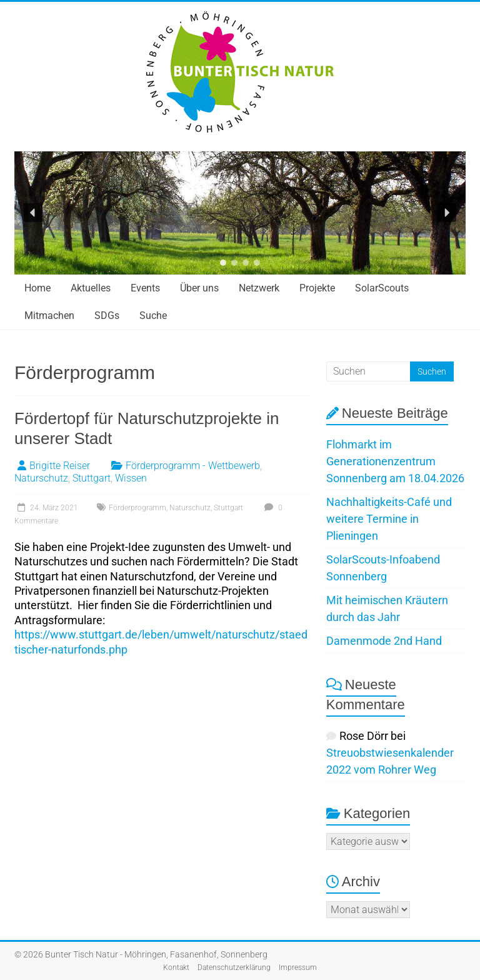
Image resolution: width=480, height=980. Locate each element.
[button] (33, 213)
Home (37, 288)
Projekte (317, 288)
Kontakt (176, 967)
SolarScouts (382, 288)
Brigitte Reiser (60, 466)
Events (145, 288)
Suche (153, 316)
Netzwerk (259, 288)
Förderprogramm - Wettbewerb (193, 466)
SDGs (107, 316)
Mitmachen (49, 316)
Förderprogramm (137, 508)
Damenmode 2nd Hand (384, 641)
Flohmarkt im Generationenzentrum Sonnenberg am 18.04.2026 (395, 461)
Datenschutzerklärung (234, 967)
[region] (240, 213)
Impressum (298, 967)
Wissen (131, 478)
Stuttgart (92, 478)
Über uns (199, 288)
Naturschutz (41, 478)
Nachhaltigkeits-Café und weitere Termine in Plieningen (389, 519)
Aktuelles (91, 288)
